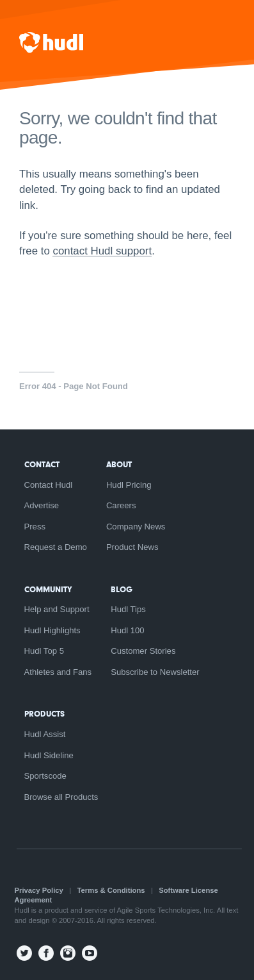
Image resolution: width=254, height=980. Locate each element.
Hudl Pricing (129, 485)
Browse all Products (61, 797)
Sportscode (45, 776)
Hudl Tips (128, 609)
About (119, 464)
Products (44, 714)
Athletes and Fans (58, 672)
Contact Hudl (49, 485)
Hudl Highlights (52, 630)
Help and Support (57, 609)
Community (48, 589)
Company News (136, 527)
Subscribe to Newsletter (155, 672)
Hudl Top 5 (44, 651)
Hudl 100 (127, 630)
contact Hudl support (102, 251)
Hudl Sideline (49, 755)
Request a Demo (56, 547)
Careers (121, 505)
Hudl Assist (45, 734)
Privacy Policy (39, 890)
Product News (132, 547)
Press (35, 527)
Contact (42, 464)
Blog (122, 589)
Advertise (42, 505)
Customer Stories (143, 651)
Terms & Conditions (111, 890)
